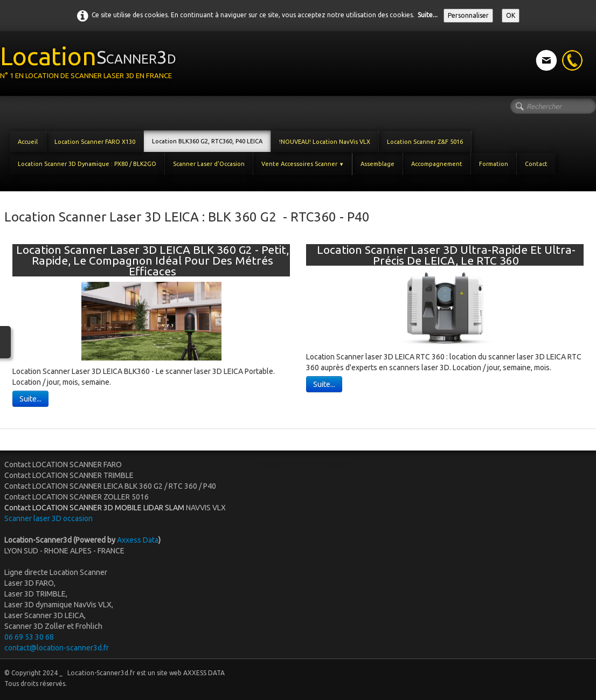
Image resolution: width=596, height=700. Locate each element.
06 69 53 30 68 (29, 637)
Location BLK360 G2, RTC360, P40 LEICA (207, 141)
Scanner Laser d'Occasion (209, 164)
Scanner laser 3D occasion (49, 518)
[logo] (92, 63)
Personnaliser (468, 15)
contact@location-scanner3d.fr (57, 648)
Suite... (428, 15)
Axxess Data (138, 540)
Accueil (28, 142)
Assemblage (377, 164)
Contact (536, 164)
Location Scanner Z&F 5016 (425, 142)
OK (511, 15)
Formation (494, 164)
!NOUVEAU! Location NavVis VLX (325, 142)
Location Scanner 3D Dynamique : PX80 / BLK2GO (87, 164)
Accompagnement (437, 164)
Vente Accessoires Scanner (303, 164)
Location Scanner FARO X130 (95, 142)
